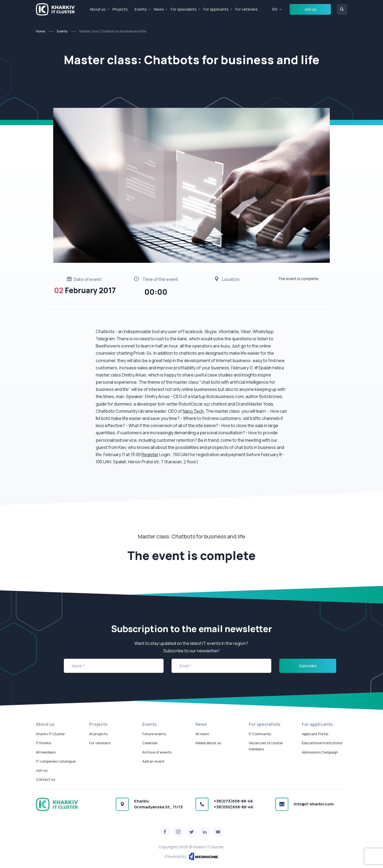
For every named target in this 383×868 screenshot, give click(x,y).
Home (40, 31)
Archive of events (157, 752)
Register (150, 455)
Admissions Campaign (320, 752)
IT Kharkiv (44, 743)
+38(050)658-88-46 (234, 807)
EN (275, 9)
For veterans (247, 9)
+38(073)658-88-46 (233, 801)
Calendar (150, 743)
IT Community (260, 734)
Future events (154, 734)
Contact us (45, 779)
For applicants (216, 9)
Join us (310, 9)
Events (141, 9)
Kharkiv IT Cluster (50, 734)
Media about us (208, 743)
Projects (120, 9)
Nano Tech (193, 411)
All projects (98, 734)
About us (98, 9)
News (159, 9)
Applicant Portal (315, 734)
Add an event (153, 761)
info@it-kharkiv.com (314, 804)
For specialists (184, 9)
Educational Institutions (322, 743)
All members (46, 752)
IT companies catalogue (56, 761)
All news (202, 734)
